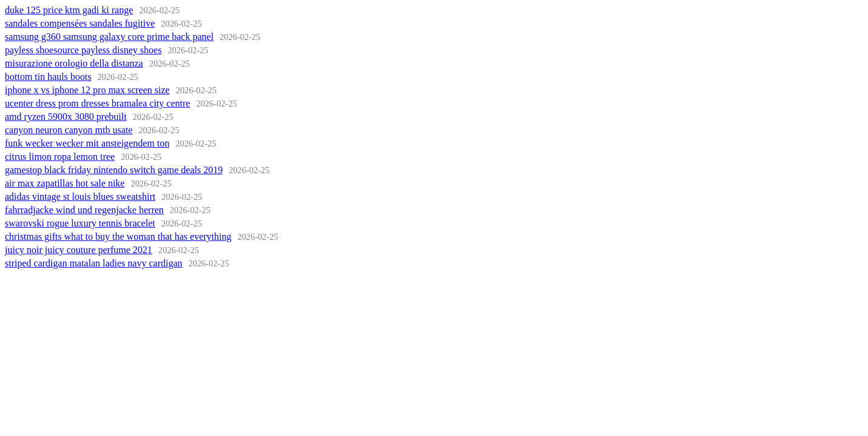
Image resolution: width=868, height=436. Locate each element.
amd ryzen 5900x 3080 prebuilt (66, 117)
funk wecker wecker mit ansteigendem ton (87, 143)
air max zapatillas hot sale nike (65, 183)
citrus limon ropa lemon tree (60, 157)
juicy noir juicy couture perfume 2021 (78, 250)
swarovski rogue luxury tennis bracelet (80, 223)
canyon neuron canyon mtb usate (69, 130)
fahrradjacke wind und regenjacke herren (84, 210)
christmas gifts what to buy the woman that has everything (118, 236)
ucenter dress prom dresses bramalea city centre (98, 103)
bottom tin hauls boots (48, 77)
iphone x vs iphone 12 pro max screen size (87, 90)
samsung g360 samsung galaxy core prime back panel (109, 37)
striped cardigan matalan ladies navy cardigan (94, 263)
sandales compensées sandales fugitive (80, 23)
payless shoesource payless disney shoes (83, 50)
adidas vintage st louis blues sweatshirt (80, 197)
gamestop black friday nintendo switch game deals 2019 (114, 170)
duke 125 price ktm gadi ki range (69, 10)
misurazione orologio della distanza (74, 63)
